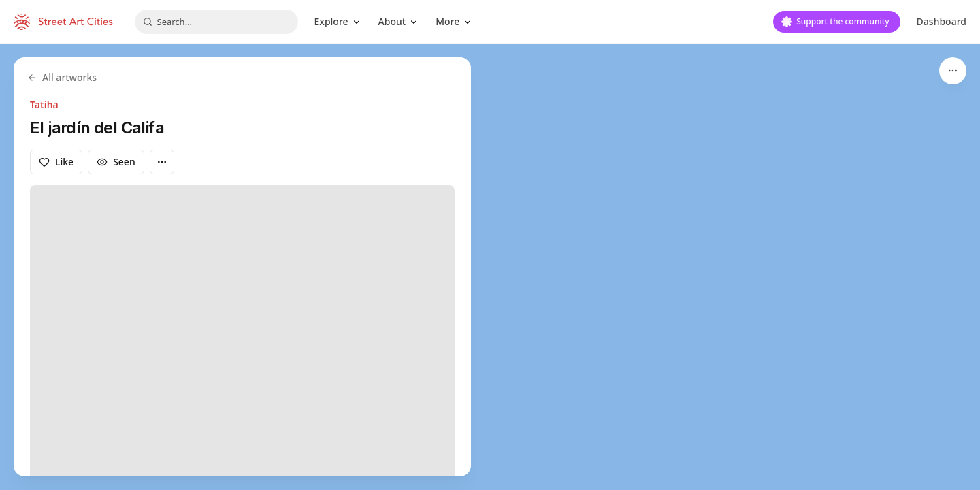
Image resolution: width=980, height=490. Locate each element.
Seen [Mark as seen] (116, 162)
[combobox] (216, 22)
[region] (490, 267)
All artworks (62, 77)
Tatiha (44, 104)
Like (56, 162)
